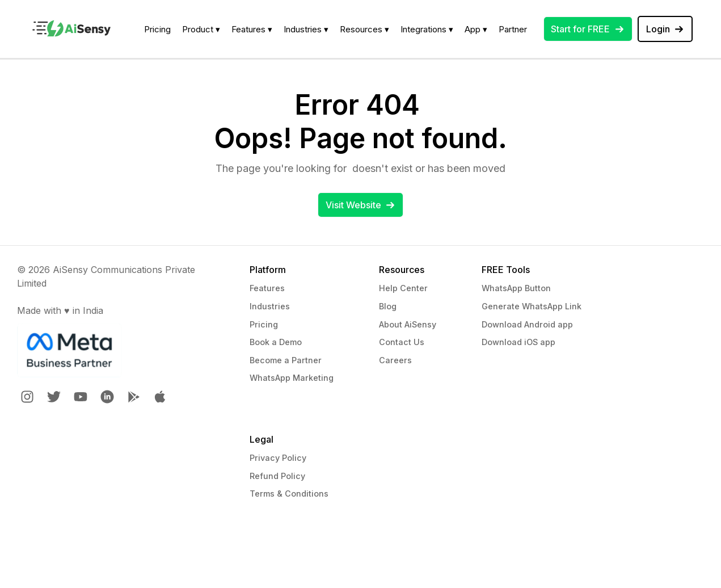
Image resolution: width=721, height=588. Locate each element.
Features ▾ (252, 29)
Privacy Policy (278, 458)
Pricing (157, 29)
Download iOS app (518, 342)
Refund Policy (277, 476)
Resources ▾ (364, 29)
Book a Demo (276, 342)
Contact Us (402, 342)
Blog (388, 306)
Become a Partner (286, 360)
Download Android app (527, 324)
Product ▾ (201, 29)
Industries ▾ (306, 29)
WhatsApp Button (516, 288)
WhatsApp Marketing (292, 378)
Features (267, 288)
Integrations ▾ (427, 29)
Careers (395, 360)
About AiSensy (408, 324)
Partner (513, 29)
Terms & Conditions (289, 493)
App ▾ (476, 29)
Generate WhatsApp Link (532, 306)
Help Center (403, 288)
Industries (270, 306)
